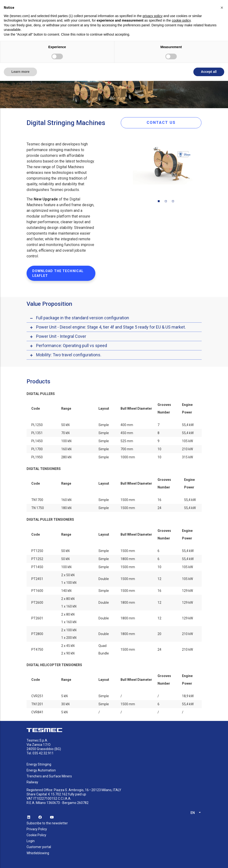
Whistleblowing (38, 853)
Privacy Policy (37, 829)
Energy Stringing (39, 764)
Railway (32, 782)
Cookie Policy (36, 835)
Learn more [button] (20, 72)
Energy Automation (41, 770)
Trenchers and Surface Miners (49, 776)
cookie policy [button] (181, 20)
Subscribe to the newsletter (47, 823)
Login (31, 841)
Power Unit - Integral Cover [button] (61, 336)
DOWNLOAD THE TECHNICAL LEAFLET (58, 273)
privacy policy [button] (153, 16)
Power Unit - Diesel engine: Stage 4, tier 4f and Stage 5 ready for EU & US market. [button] (111, 327)
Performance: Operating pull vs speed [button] (72, 346)
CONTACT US (161, 123)
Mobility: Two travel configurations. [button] (69, 355)
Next (205, 167)
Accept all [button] (209, 72)
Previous (129, 167)
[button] (222, 8)
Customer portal (39, 847)
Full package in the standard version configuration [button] (83, 318)
